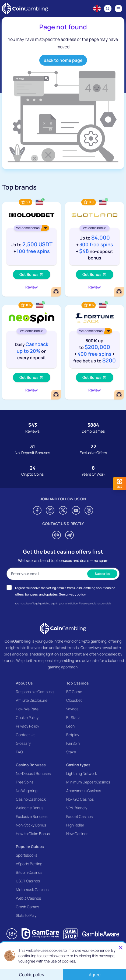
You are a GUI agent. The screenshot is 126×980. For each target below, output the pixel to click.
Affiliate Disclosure (32, 700)
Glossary (23, 743)
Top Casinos (78, 683)
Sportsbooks (27, 855)
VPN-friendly (77, 808)
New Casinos (77, 834)
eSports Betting (29, 864)
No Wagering (27, 791)
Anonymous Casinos (84, 791)
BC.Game (74, 692)
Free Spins (25, 782)
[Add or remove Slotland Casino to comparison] (119, 292)
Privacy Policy (27, 726)
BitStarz (73, 717)
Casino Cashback (31, 799)
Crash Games (27, 907)
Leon (70, 726)
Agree (95, 975)
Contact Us (26, 735)
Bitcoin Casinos (29, 872)
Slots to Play (26, 915)
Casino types (78, 765)
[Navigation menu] (118, 9)
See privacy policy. (73, 594)
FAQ (19, 752)
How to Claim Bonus (33, 834)
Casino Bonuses (31, 765)
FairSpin (73, 743)
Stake (71, 752)
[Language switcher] (97, 9)
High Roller (75, 825)
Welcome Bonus (30, 808)
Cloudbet (74, 700)
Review (31, 287)
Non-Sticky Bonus (31, 825)
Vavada (72, 709)
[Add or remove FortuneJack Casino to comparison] (119, 395)
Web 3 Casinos (28, 898)
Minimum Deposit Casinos (88, 782)
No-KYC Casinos (80, 799)
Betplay (73, 735)
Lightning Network (82, 773)
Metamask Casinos (32, 890)
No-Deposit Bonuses (33, 773)
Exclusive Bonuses (32, 816)
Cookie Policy (27, 717)
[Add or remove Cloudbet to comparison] (56, 292)
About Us (24, 683)
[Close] (121, 948)
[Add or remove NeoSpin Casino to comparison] (56, 395)
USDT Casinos (28, 881)
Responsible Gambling (35, 692)
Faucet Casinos (79, 816)
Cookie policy (32, 975)
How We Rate (27, 709)
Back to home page (63, 60)
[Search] (108, 9)
